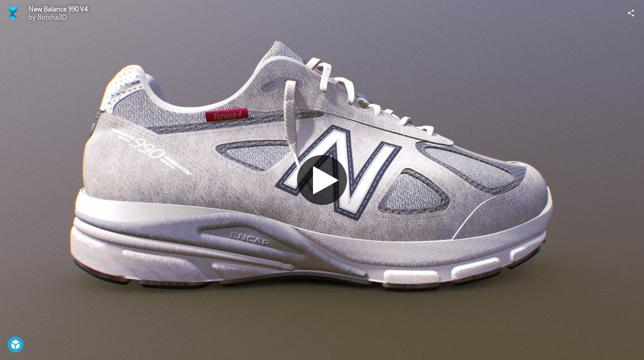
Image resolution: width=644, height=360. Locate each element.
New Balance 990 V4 (58, 9)
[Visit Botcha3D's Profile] (13, 13)
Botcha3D (52, 17)
